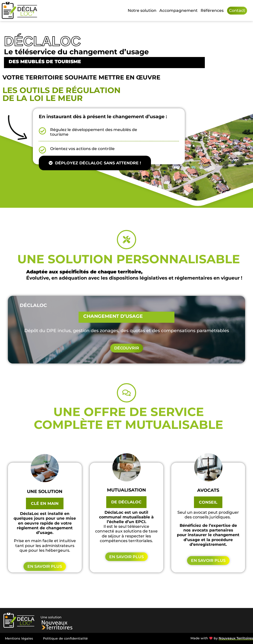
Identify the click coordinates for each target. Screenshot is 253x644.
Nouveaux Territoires (236, 638)
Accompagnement (179, 10)
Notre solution (142, 10)
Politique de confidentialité (65, 638)
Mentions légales (19, 638)
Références (212, 10)
